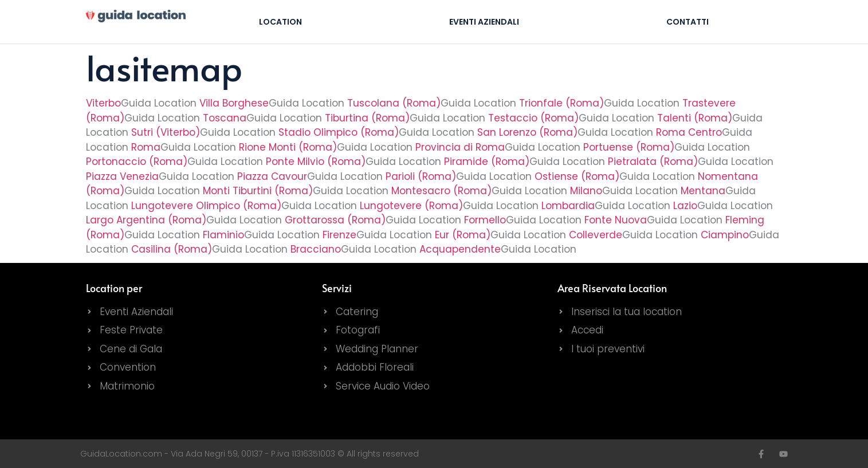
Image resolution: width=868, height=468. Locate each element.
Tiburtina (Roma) (367, 118)
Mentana (703, 191)
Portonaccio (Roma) (137, 162)
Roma (146, 147)
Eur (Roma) (463, 235)
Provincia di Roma (460, 147)
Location (280, 22)
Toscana (225, 118)
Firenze (339, 235)
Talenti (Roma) (695, 118)
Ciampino (725, 235)
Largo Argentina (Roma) (146, 220)
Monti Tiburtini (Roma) (258, 191)
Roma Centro (689, 132)
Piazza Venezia (122, 176)
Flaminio (223, 235)
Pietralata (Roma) (653, 162)
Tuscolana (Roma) (394, 103)
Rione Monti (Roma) (288, 147)
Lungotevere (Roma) (411, 206)
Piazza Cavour (272, 176)
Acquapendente (460, 249)
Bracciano (316, 249)
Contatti (688, 22)
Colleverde (596, 235)
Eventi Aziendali (484, 22)
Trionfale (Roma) (561, 103)
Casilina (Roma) (172, 249)
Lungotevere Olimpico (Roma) (206, 206)
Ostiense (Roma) (577, 176)
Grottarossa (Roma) (335, 220)
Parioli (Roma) (421, 176)
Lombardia (568, 206)
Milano (586, 191)
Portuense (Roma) (629, 147)
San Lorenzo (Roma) (527, 132)
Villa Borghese (234, 103)
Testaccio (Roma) (533, 118)
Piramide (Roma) (487, 162)
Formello (485, 220)
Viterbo (103, 103)
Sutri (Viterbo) (166, 132)
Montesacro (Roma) (441, 191)
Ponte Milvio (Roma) (316, 162)
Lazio (685, 206)
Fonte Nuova (616, 220)
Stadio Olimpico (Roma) (339, 132)
